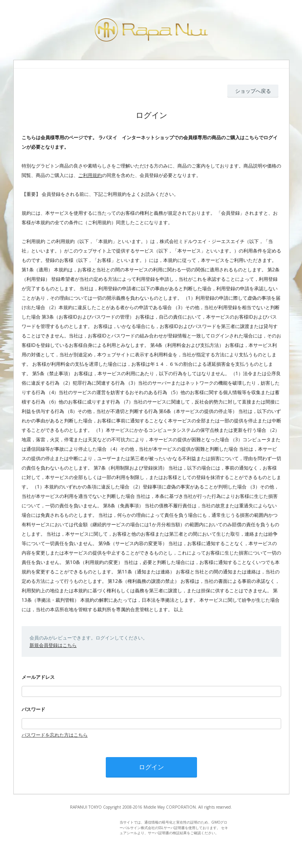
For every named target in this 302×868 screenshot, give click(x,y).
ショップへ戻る (253, 91)
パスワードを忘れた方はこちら (55, 735)
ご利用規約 (90, 175)
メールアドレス (38, 677)
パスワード (33, 709)
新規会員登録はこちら (53, 645)
